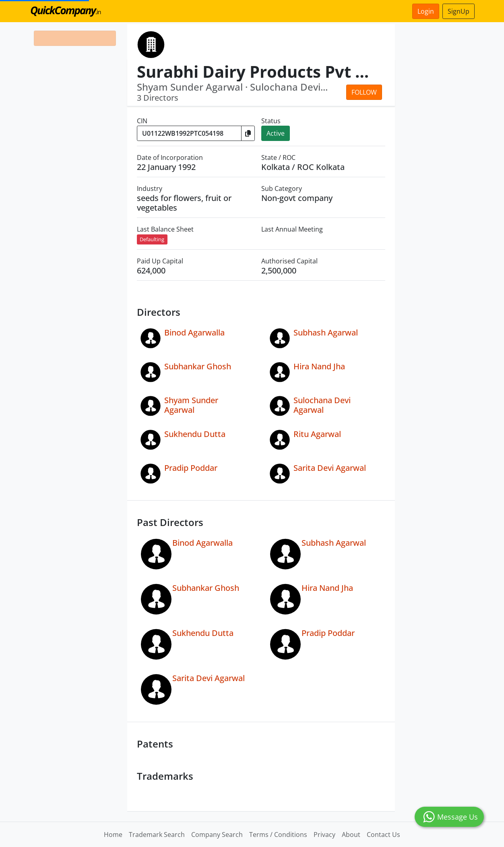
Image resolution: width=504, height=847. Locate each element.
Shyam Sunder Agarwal (191, 405)
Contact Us (383, 835)
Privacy (324, 835)
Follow (364, 92)
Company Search (217, 835)
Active (276, 133)
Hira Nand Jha (319, 366)
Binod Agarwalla (194, 332)
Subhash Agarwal (326, 332)
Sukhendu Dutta (195, 434)
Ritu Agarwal (317, 434)
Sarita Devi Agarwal (330, 468)
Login (426, 11)
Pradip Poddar (191, 468)
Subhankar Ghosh (198, 366)
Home (113, 835)
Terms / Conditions (278, 835)
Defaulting (152, 239)
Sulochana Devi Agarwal (322, 405)
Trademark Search (157, 835)
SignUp (459, 11)
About (351, 835)
